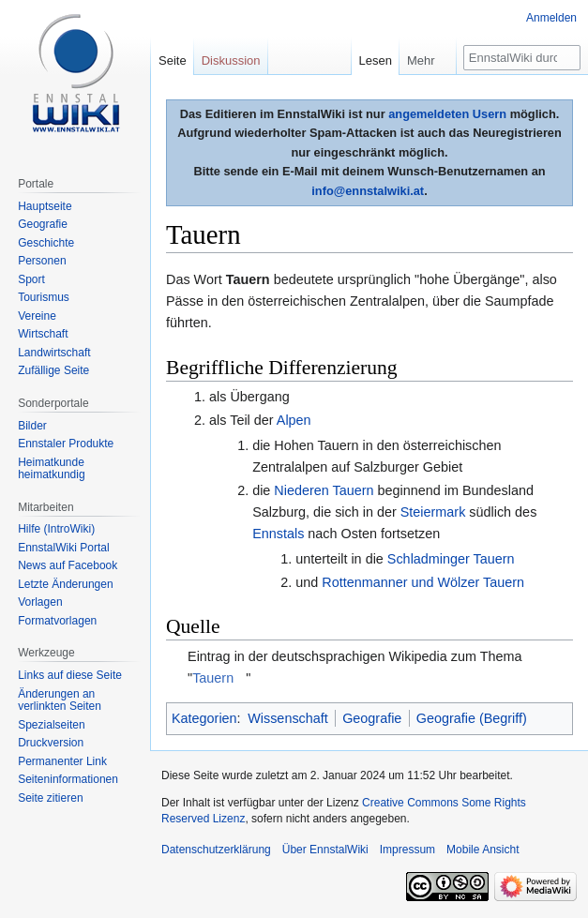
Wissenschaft (288, 718)
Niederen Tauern (324, 490)
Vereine (37, 316)
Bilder (32, 426)
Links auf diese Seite (70, 675)
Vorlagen (40, 602)
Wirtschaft (43, 334)
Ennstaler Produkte (66, 444)
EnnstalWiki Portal (63, 548)
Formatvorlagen (57, 621)
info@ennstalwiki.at (368, 191)
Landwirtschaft (54, 353)
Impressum (407, 850)
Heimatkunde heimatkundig (51, 469)
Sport (31, 279)
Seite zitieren (50, 798)
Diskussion (231, 60)
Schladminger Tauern (451, 559)
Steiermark (433, 512)
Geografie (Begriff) (472, 718)
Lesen (376, 60)
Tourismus (44, 297)
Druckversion (51, 743)
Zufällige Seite (53, 370)
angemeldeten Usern (447, 114)
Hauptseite (45, 206)
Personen (42, 261)
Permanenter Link (62, 761)
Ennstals (278, 534)
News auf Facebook (68, 565)
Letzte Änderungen (65, 584)
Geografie (372, 718)
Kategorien (204, 718)
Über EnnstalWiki (325, 850)
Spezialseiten (51, 725)
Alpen (294, 420)
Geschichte (46, 243)
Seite (173, 60)
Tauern (213, 678)
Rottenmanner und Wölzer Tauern (423, 582)
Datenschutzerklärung (216, 850)
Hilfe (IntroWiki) (56, 529)
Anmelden (551, 18)
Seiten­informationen (68, 779)
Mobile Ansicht (482, 850)
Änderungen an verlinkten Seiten (60, 700)
